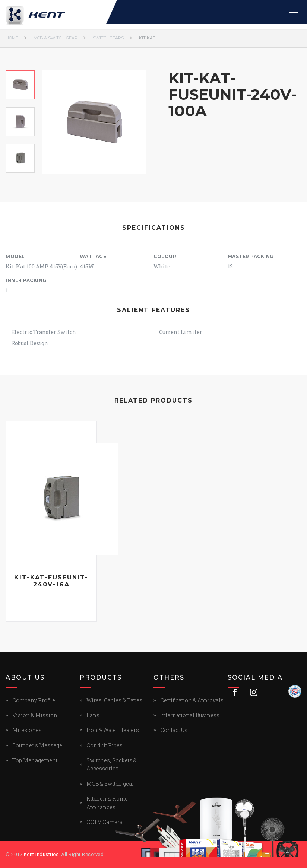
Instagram (254, 692)
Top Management (35, 760)
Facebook (235, 692)
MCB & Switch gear (56, 38)
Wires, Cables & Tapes (114, 700)
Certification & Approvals (192, 700)
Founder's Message (37, 745)
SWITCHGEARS (108, 38)
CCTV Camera (105, 822)
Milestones (27, 730)
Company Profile (34, 700)
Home (12, 38)
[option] (20, 85)
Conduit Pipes (105, 745)
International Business (190, 715)
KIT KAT (147, 38)
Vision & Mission (35, 715)
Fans (93, 715)
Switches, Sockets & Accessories (112, 764)
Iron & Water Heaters (113, 730)
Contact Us (174, 730)
